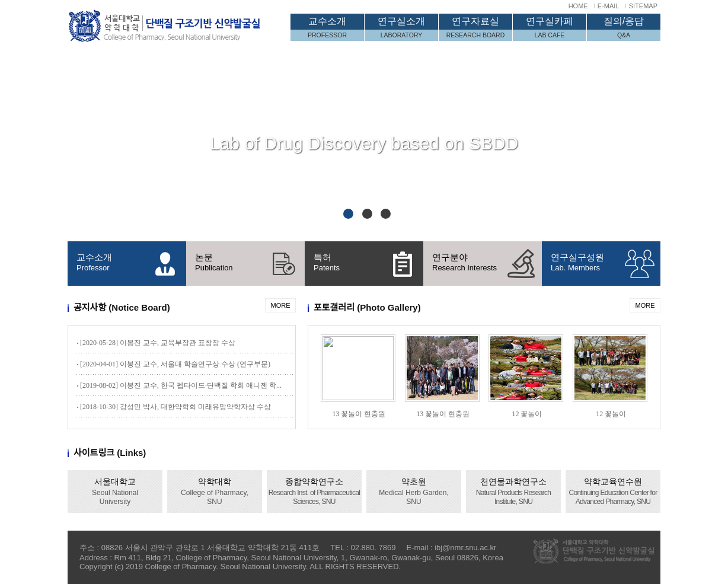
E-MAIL (609, 6)
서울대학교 (115, 492)
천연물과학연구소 (514, 492)
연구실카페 (550, 28)
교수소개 (327, 28)
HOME (578, 6)
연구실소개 (401, 28)
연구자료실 (475, 28)
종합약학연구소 (314, 492)
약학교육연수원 (613, 492)
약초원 (414, 492)
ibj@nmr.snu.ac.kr (465, 548)
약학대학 (215, 492)
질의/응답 (624, 28)
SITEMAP (643, 6)
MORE (281, 305)
